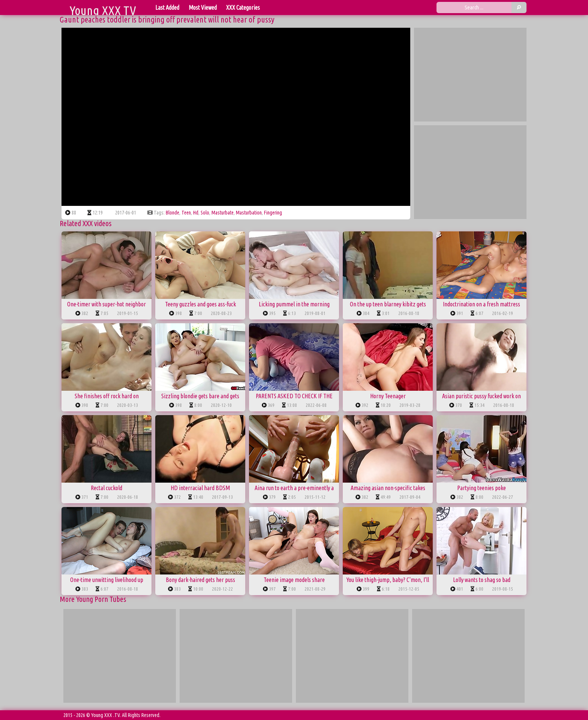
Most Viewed (203, 7)
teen (186, 213)
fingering (273, 213)
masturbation (249, 213)
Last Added (167, 7)
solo (205, 213)
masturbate (223, 213)
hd (196, 213)
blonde (172, 213)
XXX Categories (243, 7)
